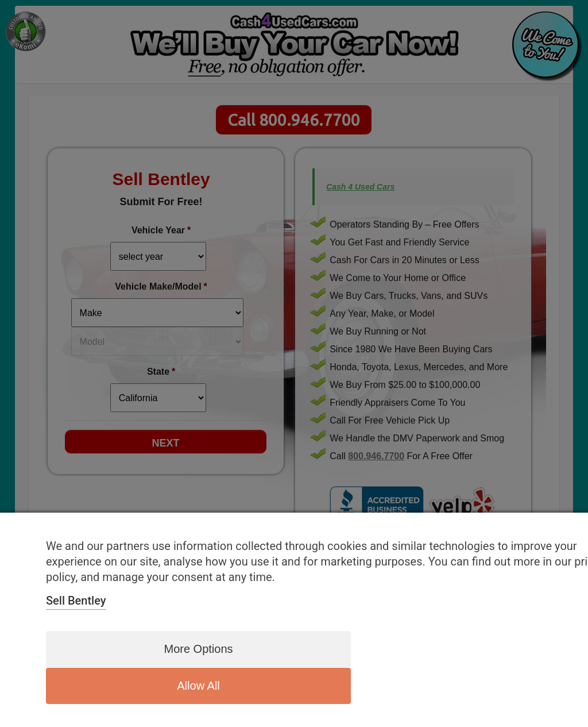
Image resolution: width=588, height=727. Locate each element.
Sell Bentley (76, 638)
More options (190, 686)
